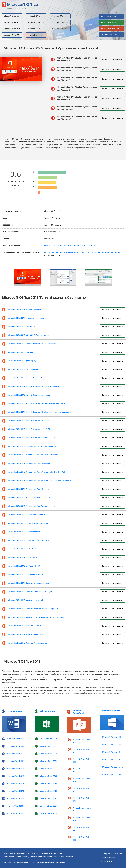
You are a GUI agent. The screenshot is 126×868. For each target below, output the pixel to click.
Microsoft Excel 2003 (48, 814)
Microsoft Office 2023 (36, 16)
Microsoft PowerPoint (111, 29)
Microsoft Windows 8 (111, 752)
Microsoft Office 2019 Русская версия (24, 369)
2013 (79, 246)
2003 (93, 246)
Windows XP (115, 252)
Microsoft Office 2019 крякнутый (21, 327)
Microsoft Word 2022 (16, 754)
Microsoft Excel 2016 (48, 784)
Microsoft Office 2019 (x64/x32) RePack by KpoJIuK (29, 335)
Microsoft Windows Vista (113, 767)
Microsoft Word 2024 (16, 739)
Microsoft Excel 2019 (48, 776)
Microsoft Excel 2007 (48, 806)
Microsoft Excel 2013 (48, 791)
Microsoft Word (109, 16)
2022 (55, 246)
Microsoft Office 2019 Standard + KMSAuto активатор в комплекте (36, 617)
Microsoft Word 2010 (16, 799)
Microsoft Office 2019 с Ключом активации (26, 318)
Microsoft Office (20, 5)
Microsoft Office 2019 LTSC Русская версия (26, 575)
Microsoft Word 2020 (16, 769)
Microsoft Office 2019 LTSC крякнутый (24, 532)
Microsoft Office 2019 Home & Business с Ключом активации (33, 386)
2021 (60, 246)
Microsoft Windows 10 (112, 737)
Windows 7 (91, 252)
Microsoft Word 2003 (16, 814)
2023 (50, 246)
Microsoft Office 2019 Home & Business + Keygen (28, 421)
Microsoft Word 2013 (16, 791)
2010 (83, 246)
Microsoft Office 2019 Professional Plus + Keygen (28, 489)
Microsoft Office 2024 (12, 16)
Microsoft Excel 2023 (48, 746)
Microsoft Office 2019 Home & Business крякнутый (29, 395)
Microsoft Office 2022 (60, 16)
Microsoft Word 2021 (16, 761)
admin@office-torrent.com (112, 854)
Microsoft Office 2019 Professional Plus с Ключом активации (33, 455)
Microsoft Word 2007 (16, 806)
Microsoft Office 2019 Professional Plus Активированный (32, 446)
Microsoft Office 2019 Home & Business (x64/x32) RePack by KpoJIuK (37, 404)
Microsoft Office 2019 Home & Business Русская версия (31, 438)
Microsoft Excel (109, 23)
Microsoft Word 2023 (16, 746)
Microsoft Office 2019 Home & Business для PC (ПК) (29, 429)
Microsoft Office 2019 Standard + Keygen (24, 626)
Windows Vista (103, 252)
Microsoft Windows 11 (112, 745)
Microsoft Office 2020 (36, 22)
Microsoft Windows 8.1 (112, 760)
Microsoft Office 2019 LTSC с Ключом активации (28, 523)
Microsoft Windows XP (112, 774)
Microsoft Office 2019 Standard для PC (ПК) (26, 634)
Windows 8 (81, 252)
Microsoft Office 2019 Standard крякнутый (25, 600)
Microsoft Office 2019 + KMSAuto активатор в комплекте (32, 344)
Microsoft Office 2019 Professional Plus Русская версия (31, 506)
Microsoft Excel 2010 (48, 799)
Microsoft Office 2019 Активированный (24, 310)
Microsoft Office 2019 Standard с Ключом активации (30, 592)
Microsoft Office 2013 (36, 29)
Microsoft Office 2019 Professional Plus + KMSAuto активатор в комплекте (39, 481)
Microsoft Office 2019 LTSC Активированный (26, 515)
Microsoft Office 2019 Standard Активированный (28, 583)
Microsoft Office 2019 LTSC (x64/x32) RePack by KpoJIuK (31, 540)
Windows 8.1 (71, 252)
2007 (88, 246)
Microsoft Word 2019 (16, 776)
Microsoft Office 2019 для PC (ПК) (22, 361)
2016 (74, 246)
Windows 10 (60, 252)
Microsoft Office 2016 (12, 29)
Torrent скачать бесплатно (112, 59)
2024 (46, 246)
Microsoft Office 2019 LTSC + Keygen (23, 557)
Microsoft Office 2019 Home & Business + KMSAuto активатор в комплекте (39, 412)
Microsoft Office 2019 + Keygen (21, 352)
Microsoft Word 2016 (16, 784)
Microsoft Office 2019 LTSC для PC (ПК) (24, 566)
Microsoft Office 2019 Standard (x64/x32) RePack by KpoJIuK (33, 609)
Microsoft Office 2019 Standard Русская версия (28, 643)
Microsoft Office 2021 (12, 22)
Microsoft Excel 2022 (48, 754)
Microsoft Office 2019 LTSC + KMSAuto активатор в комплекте (34, 549)
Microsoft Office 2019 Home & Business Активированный (32, 378)
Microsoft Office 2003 (36, 35)
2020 (65, 246)
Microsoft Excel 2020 (48, 769)
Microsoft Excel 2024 (48, 739)
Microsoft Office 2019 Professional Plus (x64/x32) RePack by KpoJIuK (37, 472)
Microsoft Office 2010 (60, 29)
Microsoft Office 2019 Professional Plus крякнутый (29, 463)
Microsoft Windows (109, 35)
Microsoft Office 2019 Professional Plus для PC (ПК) (29, 498)
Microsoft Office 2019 (60, 22)
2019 (69, 246)
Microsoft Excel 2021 (48, 761)
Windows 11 (49, 252)
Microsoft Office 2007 (12, 35)
